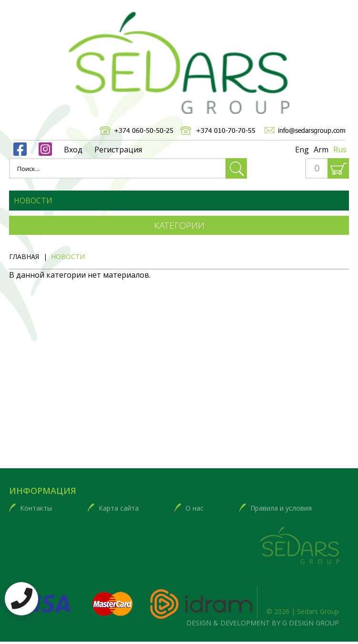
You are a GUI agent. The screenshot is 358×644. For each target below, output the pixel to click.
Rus (340, 150)
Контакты (36, 508)
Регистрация (118, 150)
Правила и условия (281, 508)
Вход (73, 150)
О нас (194, 508)
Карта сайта (119, 508)
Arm (321, 150)
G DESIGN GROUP (311, 623)
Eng (302, 150)
